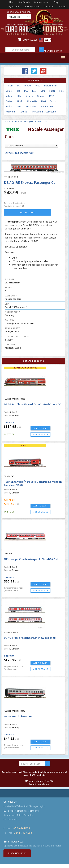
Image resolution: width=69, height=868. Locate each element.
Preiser (10, 101)
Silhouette (32, 101)
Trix (19, 86)
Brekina (10, 106)
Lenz (43, 91)
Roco (38, 86)
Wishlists (63, 7)
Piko (18, 91)
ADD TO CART (41, 428)
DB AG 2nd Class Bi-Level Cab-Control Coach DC (32, 404)
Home (8, 121)
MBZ (51, 96)
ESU (20, 106)
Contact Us (49, 7)
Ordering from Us (32, 7)
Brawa (28, 86)
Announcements (42, 2)
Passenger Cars (30, 121)
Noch (20, 101)
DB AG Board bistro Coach (20, 716)
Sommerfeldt (48, 106)
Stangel (41, 96)
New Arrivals (24, 2)
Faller (52, 91)
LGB (26, 91)
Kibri (20, 96)
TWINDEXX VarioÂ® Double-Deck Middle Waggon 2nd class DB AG (33, 483)
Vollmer (10, 96)
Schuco (23, 112)
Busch (53, 101)
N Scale (19, 121)
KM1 (34, 91)
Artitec (30, 96)
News (12, 2)
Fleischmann (51, 86)
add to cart (27, 212)
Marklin (9, 86)
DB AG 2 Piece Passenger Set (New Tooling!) (30, 638)
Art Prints (11, 112)
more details (40, 434)
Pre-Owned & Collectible (44, 112)
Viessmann (31, 106)
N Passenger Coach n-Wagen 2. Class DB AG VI (31, 559)
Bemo (9, 91)
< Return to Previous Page (19, 153)
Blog (56, 2)
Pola (61, 91)
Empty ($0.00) (30, 40)
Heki (44, 101)
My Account (14, 7)
